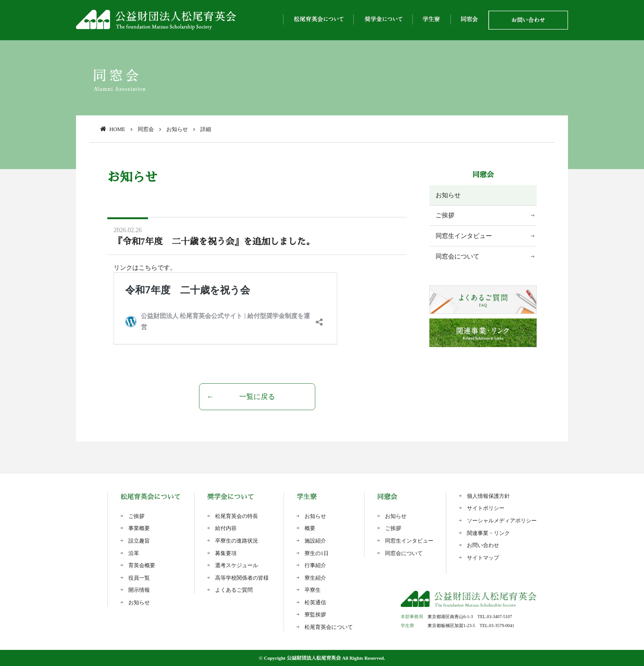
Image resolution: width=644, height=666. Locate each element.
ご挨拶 (445, 215)
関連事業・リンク (488, 533)
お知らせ (448, 195)
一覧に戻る (257, 397)
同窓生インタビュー (464, 236)
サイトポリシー (486, 508)
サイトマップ (483, 558)
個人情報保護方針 (488, 496)
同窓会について (458, 257)
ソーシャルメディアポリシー (502, 521)
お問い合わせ (483, 545)
